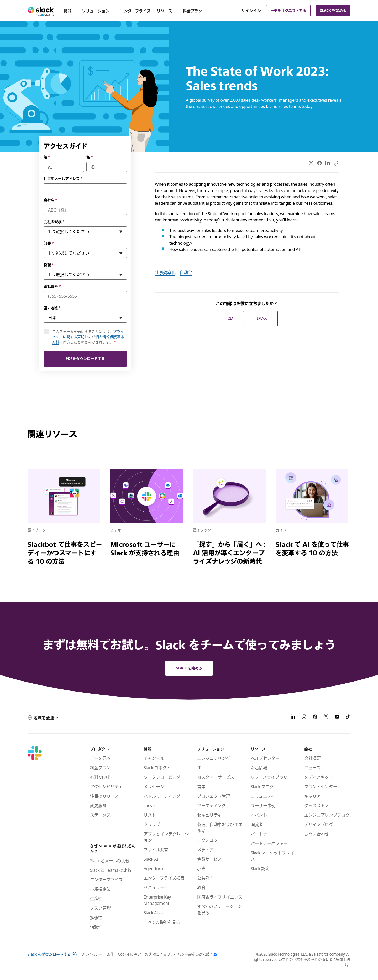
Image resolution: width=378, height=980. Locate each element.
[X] (326, 718)
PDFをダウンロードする (85, 359)
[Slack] (41, 11)
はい (230, 318)
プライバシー (92, 954)
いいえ (262, 318)
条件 (110, 954)
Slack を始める (333, 10)
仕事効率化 (165, 272)
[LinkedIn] (293, 718)
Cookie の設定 (129, 954)
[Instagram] (304, 718)
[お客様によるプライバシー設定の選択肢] (179, 954)
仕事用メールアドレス (63, 179)
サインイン (251, 11)
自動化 (186, 272)
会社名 (50, 200)
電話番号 (52, 286)
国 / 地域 (52, 308)
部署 (49, 243)
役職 (49, 265)
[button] (43, 718)
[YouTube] (337, 718)
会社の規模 (54, 222)
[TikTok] (348, 718)
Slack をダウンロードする (52, 954)
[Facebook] (315, 718)
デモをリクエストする (288, 10)
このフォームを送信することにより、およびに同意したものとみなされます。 (88, 337)
